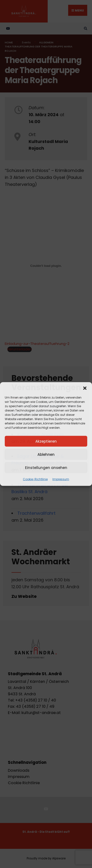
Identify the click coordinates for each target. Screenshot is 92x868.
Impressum (61, 479)
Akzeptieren (46, 441)
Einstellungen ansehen (46, 467)
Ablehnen (46, 454)
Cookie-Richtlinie (35, 479)
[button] (85, 388)
